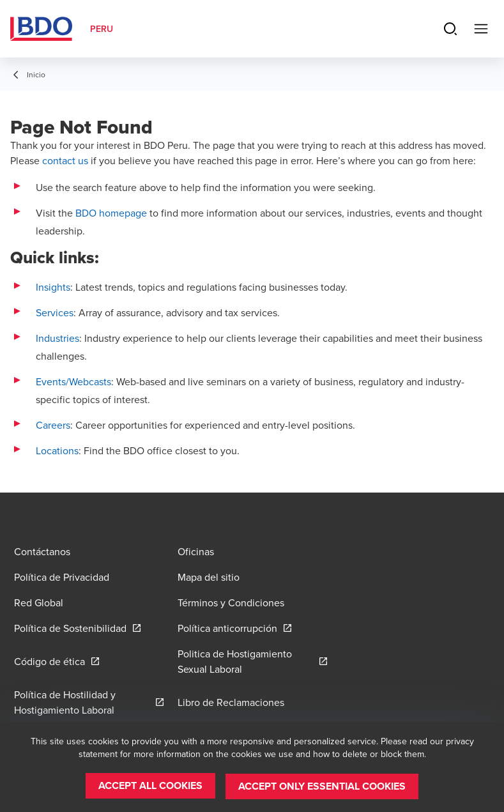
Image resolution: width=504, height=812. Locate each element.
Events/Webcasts (73, 381)
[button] (150, 786)
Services (55, 312)
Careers (53, 425)
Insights (53, 287)
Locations (57, 450)
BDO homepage (111, 213)
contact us (65, 160)
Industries (57, 338)
